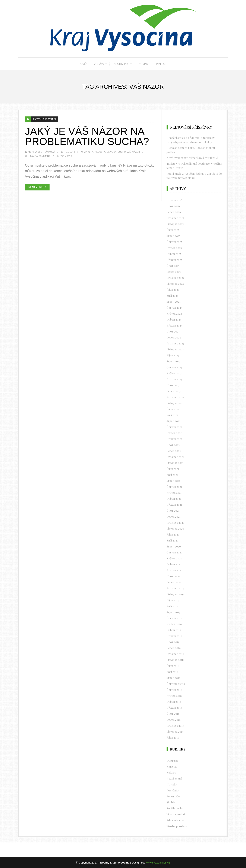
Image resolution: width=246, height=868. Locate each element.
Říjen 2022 (173, 409)
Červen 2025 (174, 242)
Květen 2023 (174, 373)
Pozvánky (173, 790)
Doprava (172, 760)
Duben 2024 (174, 319)
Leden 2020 (174, 582)
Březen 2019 (174, 636)
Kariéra (172, 766)
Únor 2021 (173, 510)
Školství (171, 802)
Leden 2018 (174, 719)
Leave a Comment (40, 156)
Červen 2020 (175, 552)
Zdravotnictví (175, 820)
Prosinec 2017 (175, 725)
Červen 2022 (174, 427)
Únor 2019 (173, 642)
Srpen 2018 (174, 678)
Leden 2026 (174, 212)
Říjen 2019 (173, 600)
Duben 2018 (174, 702)
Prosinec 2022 (175, 397)
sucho (122, 152)
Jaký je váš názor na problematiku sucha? (87, 136)
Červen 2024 (174, 307)
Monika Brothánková (41, 152)
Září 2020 (173, 540)
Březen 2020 (175, 570)
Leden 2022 (174, 451)
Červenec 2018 (176, 684)
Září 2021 (172, 475)
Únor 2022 (173, 445)
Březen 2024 (174, 325)
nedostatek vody (105, 152)
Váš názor (133, 152)
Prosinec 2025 (175, 218)
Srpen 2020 (174, 546)
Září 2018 (172, 672)
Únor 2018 (173, 713)
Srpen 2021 (173, 481)
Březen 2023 (174, 379)
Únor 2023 (173, 385)
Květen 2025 (174, 248)
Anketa (89, 152)
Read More (36, 187)
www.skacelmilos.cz (158, 863)
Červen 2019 (174, 618)
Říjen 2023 (173, 355)
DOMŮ (83, 64)
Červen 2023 (174, 367)
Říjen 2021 (173, 469)
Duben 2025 (174, 254)
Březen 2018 (174, 708)
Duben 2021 (174, 499)
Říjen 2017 (173, 737)
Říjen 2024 (173, 290)
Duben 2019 (174, 630)
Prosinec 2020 (176, 522)
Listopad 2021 (175, 463)
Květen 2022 (174, 433)
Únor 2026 (173, 206)
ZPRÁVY (99, 64)
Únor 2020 (173, 576)
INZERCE (162, 64)
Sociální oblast (176, 808)
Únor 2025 (173, 266)
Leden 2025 (174, 272)
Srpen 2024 (174, 301)
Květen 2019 (174, 624)
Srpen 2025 (174, 236)
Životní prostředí (44, 119)
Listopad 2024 (175, 284)
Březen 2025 (174, 260)
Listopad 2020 (175, 528)
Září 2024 (172, 295)
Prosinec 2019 (175, 588)
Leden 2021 (174, 516)
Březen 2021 (174, 504)
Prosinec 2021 (175, 457)
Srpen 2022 (174, 421)
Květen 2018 (174, 696)
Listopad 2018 (175, 660)
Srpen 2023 (174, 361)
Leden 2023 (174, 391)
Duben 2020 (174, 564)
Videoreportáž (176, 814)
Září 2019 (172, 606)
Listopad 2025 (175, 224)
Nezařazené (174, 778)
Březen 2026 (174, 200)
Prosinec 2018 (175, 654)
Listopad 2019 (175, 594)
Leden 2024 (174, 337)
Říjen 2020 (173, 534)
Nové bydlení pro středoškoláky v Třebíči (192, 158)
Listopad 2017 (175, 731)
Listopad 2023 (175, 349)
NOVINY (143, 64)
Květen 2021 (174, 493)
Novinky (172, 784)
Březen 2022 (174, 439)
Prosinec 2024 (175, 278)
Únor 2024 (173, 331)
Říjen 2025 (173, 230)
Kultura (171, 772)
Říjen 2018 (173, 666)
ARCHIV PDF (122, 64)
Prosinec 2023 (175, 343)
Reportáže (173, 796)
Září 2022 (172, 415)
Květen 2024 (174, 313)
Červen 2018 (174, 690)
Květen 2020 (174, 558)
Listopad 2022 (175, 403)
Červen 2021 (174, 487)
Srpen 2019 (174, 612)
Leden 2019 (174, 648)
